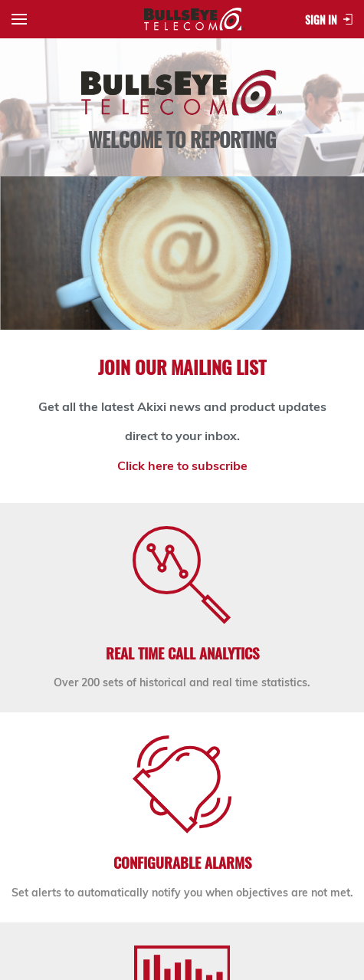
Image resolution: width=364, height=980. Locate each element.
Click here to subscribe (182, 465)
